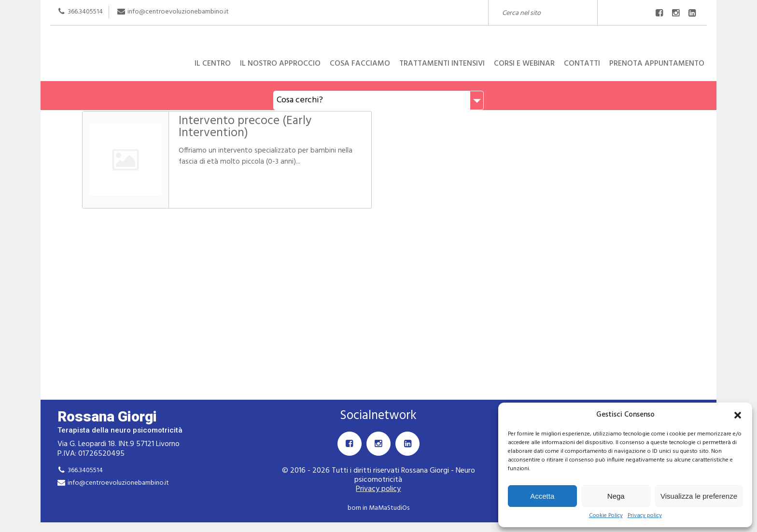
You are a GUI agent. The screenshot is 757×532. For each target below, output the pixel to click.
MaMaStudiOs (389, 508)
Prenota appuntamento (657, 64)
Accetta (542, 496)
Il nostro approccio (280, 64)
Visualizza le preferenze (699, 496)
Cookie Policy (606, 516)
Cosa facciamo (360, 64)
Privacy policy (645, 516)
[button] (738, 415)
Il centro (213, 64)
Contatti (582, 64)
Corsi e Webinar (524, 64)
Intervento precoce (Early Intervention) (245, 127)
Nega (616, 496)
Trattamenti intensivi (442, 64)
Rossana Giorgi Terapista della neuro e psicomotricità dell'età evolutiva (378, 36)
